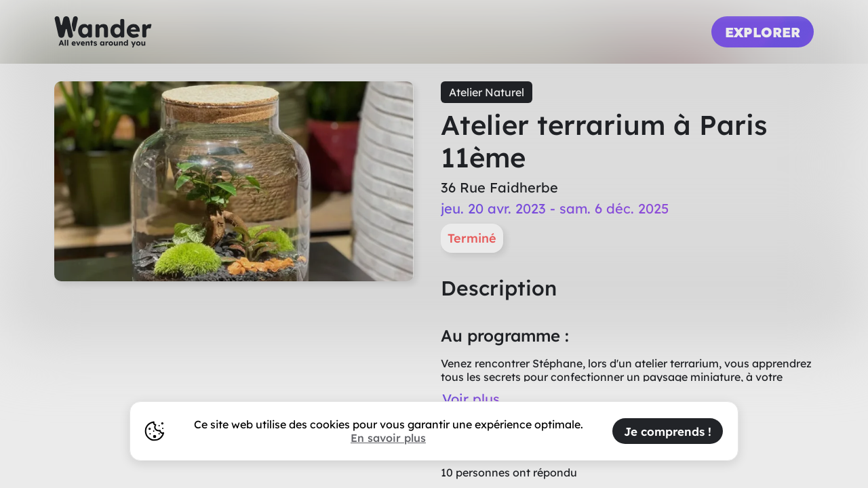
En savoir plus (388, 438)
